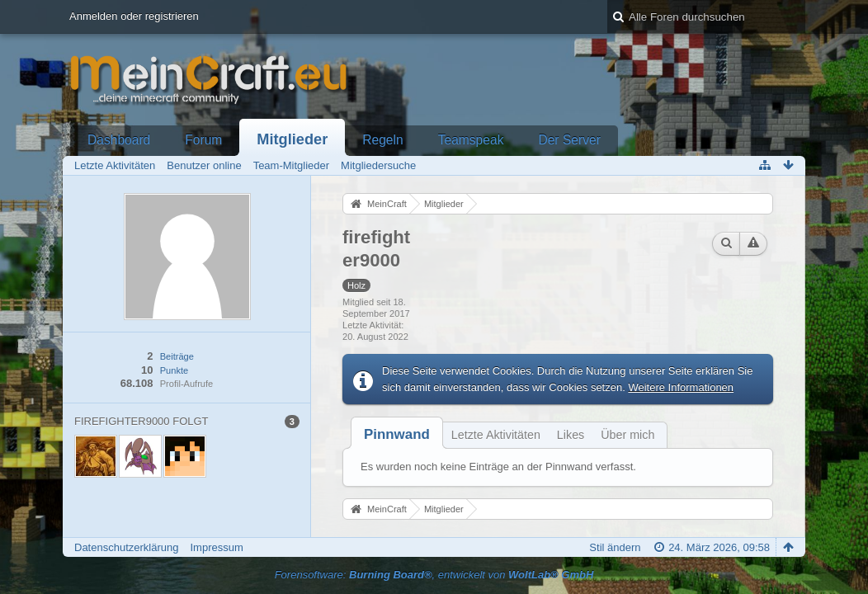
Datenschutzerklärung (126, 547)
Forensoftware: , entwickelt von (434, 575)
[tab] (397, 434)
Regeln (382, 140)
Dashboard (119, 140)
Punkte (174, 370)
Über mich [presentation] (627, 435)
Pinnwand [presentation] (397, 434)
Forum (203, 140)
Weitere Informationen (681, 387)
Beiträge (177, 356)
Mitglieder (292, 139)
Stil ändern (615, 547)
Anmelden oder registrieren (134, 16)
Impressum (216, 547)
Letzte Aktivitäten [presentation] (496, 435)
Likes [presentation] (571, 435)
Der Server (569, 140)
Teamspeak (471, 140)
